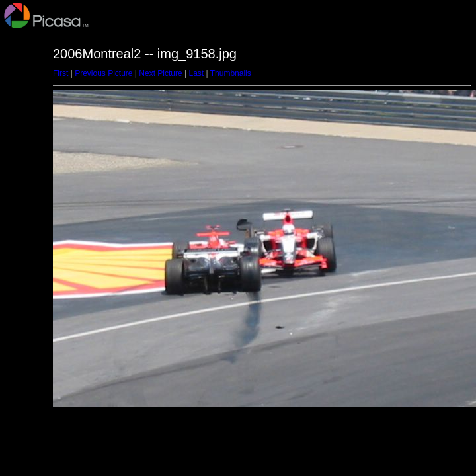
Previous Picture (103, 73)
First (60, 73)
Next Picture (160, 73)
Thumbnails (231, 73)
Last (196, 73)
